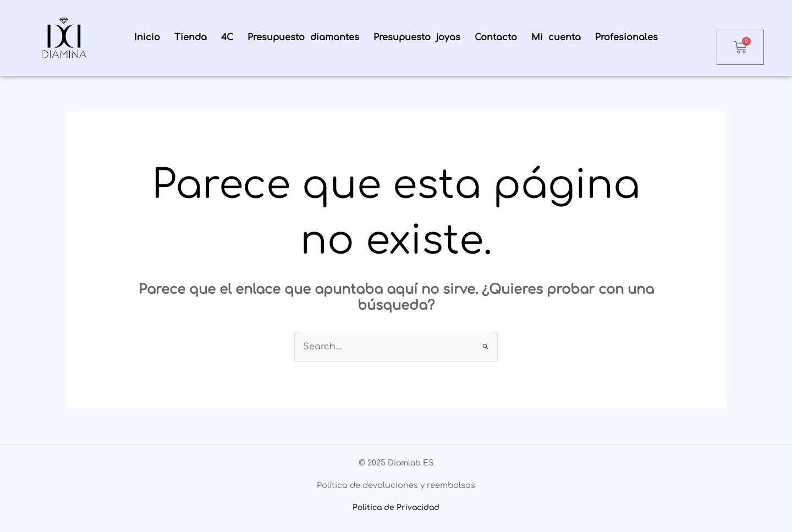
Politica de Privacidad (396, 508)
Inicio (147, 37)
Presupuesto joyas (417, 37)
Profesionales (626, 37)
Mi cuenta (556, 37)
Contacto (496, 37)
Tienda (191, 37)
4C (227, 37)
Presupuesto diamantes (303, 37)
